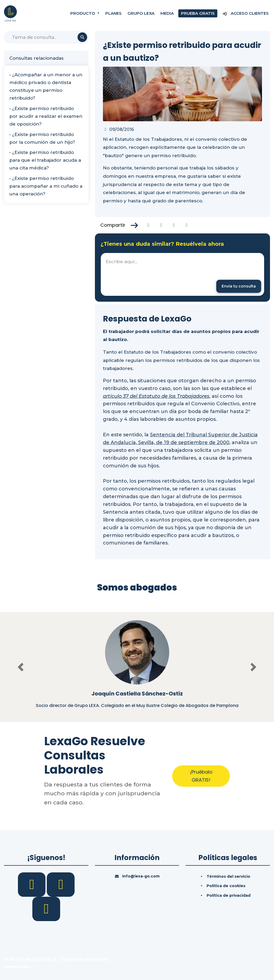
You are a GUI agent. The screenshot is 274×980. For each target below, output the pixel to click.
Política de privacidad (229, 895)
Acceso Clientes (245, 13)
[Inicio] (10, 13)
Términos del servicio (228, 876)
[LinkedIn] (61, 884)
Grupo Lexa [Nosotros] (141, 13)
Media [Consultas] (167, 13)
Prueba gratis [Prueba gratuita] (198, 13)
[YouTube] (46, 909)
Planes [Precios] (113, 13)
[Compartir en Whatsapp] (187, 225)
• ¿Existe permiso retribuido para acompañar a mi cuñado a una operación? (46, 186)
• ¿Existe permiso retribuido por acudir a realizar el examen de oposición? (46, 116)
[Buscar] (46, 37)
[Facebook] (32, 884)
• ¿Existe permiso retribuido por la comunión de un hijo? (42, 138)
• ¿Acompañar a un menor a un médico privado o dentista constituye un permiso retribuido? (46, 86)
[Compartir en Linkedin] (174, 225)
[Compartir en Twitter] (161, 225)
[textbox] (182, 274)
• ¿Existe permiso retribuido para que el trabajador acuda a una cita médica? (45, 160)
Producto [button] (83, 13)
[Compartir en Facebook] (148, 225)
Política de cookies (226, 886)
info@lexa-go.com (141, 876)
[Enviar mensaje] (239, 286)
